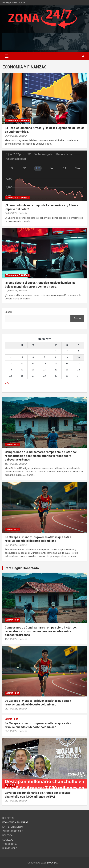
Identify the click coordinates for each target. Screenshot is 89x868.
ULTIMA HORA (12, 444)
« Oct (8, 383)
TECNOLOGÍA (10, 844)
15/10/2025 (11, 464)
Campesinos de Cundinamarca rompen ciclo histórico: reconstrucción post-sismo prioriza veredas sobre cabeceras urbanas (41, 456)
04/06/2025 (11, 136)
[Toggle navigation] (7, 56)
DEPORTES (8, 818)
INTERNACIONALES (13, 831)
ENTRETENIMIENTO (13, 827)
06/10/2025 (11, 801)
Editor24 (23, 136)
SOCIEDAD (8, 840)
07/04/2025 (11, 291)
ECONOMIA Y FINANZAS (17, 120)
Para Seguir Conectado (22, 568)
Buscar (8, 312)
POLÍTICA (10, 785)
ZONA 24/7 (53, 863)
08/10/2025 (11, 545)
